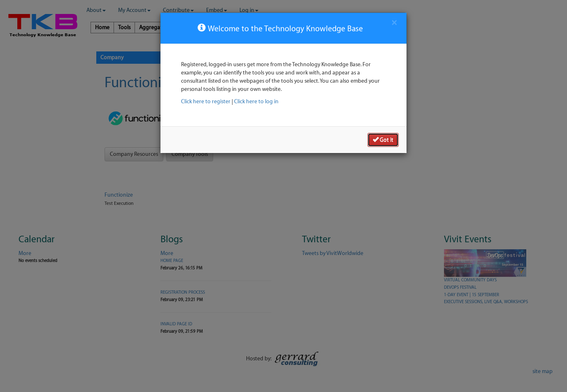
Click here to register (206, 101)
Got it (383, 139)
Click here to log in (256, 101)
